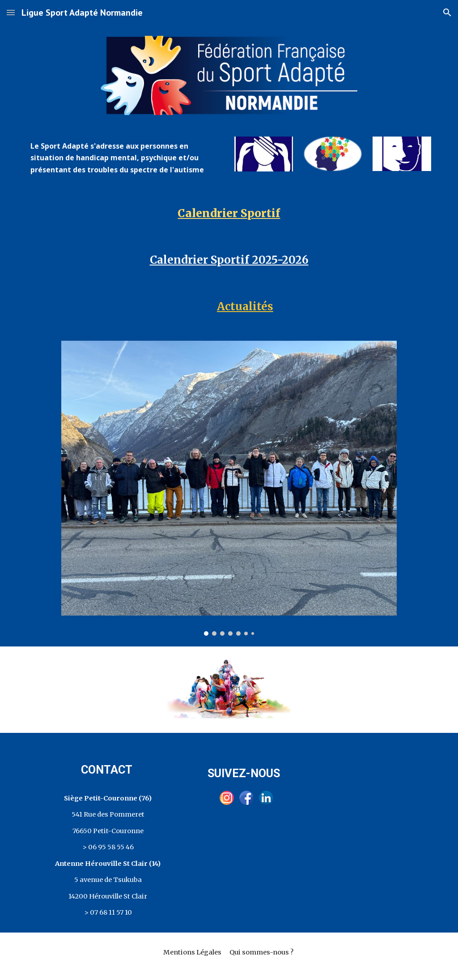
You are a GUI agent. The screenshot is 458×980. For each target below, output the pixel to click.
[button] (11, 12)
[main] (125, 158)
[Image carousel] (229, 488)
